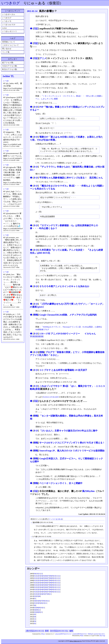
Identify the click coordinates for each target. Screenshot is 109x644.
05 (44, 576)
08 (50, 576)
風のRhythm (88, 491)
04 (35, 574)
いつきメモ (7, 21)
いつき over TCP (9, 25)
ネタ (36, 107)
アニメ (43, 58)
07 (48, 576)
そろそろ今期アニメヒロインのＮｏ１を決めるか (64, 286)
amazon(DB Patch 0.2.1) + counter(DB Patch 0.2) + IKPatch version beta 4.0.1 (80, 634)
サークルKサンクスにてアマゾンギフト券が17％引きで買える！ (72, 443)
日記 (36, 29)
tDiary (43, 634)
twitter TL (8, 76)
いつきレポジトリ (10, 31)
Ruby (82, 636)
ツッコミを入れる (55, 519)
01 (35, 576)
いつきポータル (9, 14)
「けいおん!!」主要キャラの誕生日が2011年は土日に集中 (68, 431)
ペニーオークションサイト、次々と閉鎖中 (61, 483)
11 (39, 574)
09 (53, 576)
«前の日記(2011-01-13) (35, 631)
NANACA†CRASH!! (51, 397)
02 (37, 576)
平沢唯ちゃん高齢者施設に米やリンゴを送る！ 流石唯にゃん (71, 178)
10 (37, 574)
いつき (6, 81)
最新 (47, 631)
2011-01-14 (32, 11)
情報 (36, 315)
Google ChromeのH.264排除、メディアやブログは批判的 (68, 315)
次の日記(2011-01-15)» (59, 631)
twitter (5, 28)
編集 (71, 631)
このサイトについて (10, 45)
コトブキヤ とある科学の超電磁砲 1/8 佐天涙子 (63, 370)
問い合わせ (7, 49)
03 (39, 576)
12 (42, 574)
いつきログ (11, 3)
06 (46, 576)
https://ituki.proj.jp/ (76, 641)
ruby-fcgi (102, 636)
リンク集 (6, 52)
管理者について (9, 42)
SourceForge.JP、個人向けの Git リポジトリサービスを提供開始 (72, 451)
